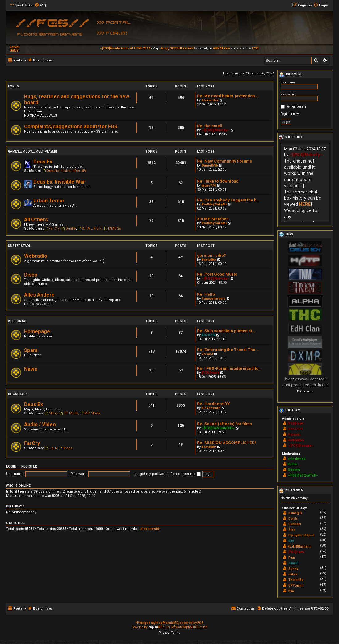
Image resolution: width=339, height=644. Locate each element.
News (31, 369)
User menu (291, 75)
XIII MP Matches (213, 219)
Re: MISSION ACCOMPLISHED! (226, 443)
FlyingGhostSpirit (301, 535)
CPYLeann (296, 585)
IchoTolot (295, 429)
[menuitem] (40, 6)
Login (11, 466)
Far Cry (52, 229)
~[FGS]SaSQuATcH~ (218, 428)
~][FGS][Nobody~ (216, 130)
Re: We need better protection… (228, 96)
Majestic (294, 435)
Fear (292, 558)
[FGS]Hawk (210, 373)
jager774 (209, 186)
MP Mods (90, 413)
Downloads (18, 394)
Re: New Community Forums (224, 161)
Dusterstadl (19, 246)
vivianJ (207, 354)
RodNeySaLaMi (214, 204)
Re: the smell (210, 126)
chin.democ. (297, 459)
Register (29, 466)
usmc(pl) (295, 513)
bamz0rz (209, 260)
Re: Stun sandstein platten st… (226, 331)
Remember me (186, 474)
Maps (51, 413)
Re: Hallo (206, 294)
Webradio (36, 256)
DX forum (305, 391)
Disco (31, 275)
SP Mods (69, 413)
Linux (51, 448)
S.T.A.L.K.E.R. (90, 229)
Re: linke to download (218, 181)
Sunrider (295, 524)
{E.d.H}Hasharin (300, 547)
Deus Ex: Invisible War (59, 182)
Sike (292, 530)
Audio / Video (40, 424)
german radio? (211, 255)
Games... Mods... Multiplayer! (33, 152)
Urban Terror (49, 201)
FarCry (32, 443)
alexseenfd (211, 408)
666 (291, 541)
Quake (69, 229)
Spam (31, 350)
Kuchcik (208, 335)
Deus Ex (43, 162)
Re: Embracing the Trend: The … (228, 350)
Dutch (293, 519)
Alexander (210, 100)
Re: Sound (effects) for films (224, 424)
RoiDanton (296, 440)
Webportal (17, 321)
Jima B (293, 563)
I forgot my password (151, 474)
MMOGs (113, 229)
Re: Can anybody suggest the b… (228, 200)
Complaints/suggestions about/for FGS (71, 127)
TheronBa (296, 580)
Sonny (293, 569)
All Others (36, 220)
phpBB (153, 627)
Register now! (290, 114)
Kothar (293, 464)
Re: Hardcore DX (213, 404)
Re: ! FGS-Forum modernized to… (229, 369)
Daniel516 (210, 165)
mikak (293, 574)
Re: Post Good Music (217, 274)
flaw (291, 591)
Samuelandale (213, 299)
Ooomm (294, 470)
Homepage (37, 331)
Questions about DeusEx (65, 171)
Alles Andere (39, 295)
